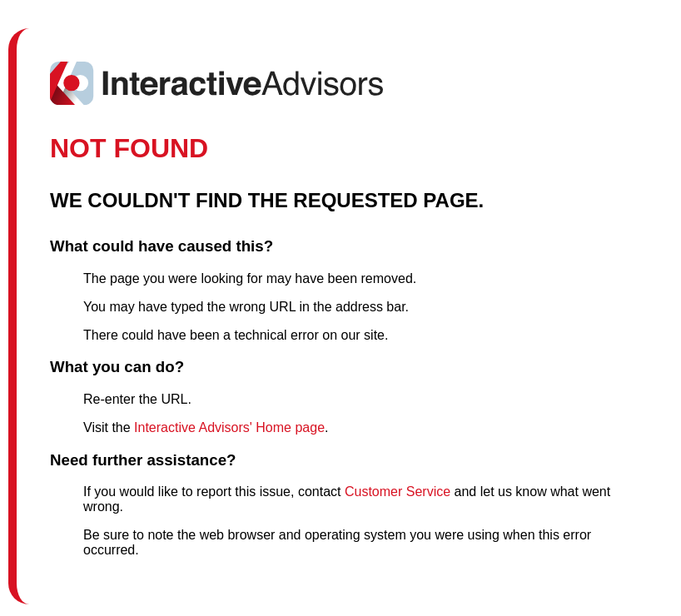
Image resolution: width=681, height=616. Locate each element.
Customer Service (398, 492)
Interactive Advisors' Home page (229, 427)
